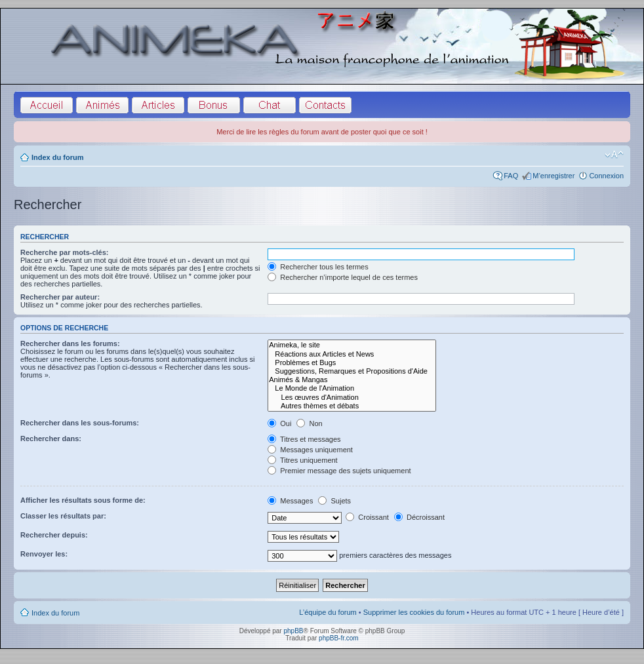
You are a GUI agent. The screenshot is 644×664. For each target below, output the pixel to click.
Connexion (606, 176)
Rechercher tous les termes (318, 267)
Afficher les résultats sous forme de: (83, 500)
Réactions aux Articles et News (352, 354)
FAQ (511, 176)
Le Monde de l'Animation (352, 388)
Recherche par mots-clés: (65, 252)
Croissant (367, 517)
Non (309, 423)
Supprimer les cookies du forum (414, 612)
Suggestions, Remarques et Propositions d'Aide (352, 371)
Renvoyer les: (44, 554)
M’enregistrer (553, 176)
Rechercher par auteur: (60, 297)
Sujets (334, 501)
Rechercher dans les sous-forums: (80, 423)
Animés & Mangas (352, 380)
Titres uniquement (303, 460)
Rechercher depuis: (54, 535)
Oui (279, 423)
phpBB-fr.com (339, 638)
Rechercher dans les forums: (70, 343)
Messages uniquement (310, 450)
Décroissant (419, 517)
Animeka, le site (352, 345)
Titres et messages (304, 439)
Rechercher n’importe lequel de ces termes (343, 277)
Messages (290, 501)
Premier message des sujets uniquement (339, 471)
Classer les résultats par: (63, 516)
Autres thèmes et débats (352, 406)
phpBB (293, 631)
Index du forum (57, 157)
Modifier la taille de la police (614, 155)
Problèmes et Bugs (352, 363)
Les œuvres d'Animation (352, 398)
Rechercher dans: (51, 439)
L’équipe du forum (328, 612)
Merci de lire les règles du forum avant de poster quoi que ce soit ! (322, 132)
